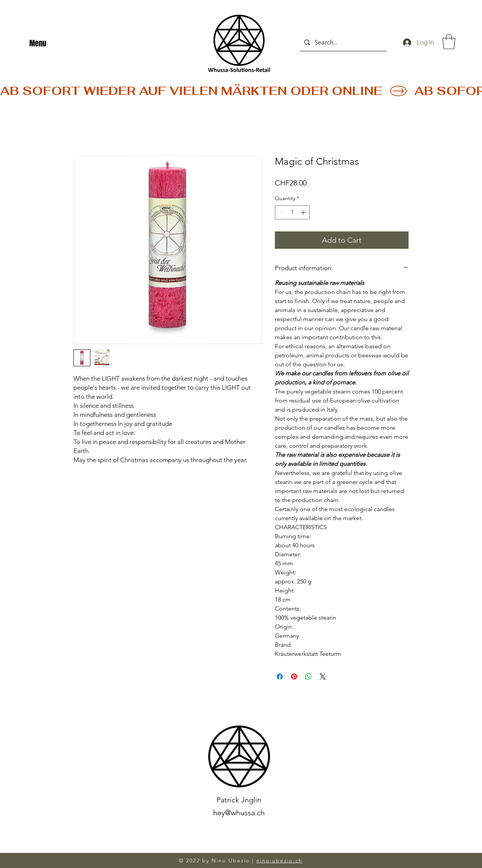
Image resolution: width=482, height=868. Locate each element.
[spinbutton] (292, 212)
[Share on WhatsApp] (308, 677)
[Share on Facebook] (280, 677)
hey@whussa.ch (239, 813)
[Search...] (343, 42)
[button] (449, 41)
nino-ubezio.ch (279, 860)
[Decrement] (281, 212)
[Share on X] (323, 677)
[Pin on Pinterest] (294, 677)
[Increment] (304, 212)
